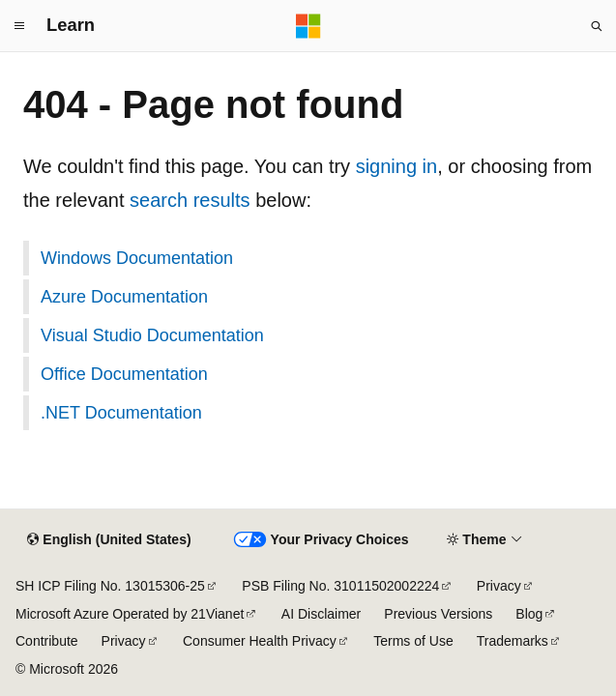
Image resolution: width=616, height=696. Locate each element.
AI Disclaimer (321, 614)
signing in (397, 166)
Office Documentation (124, 374)
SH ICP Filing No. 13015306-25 (110, 586)
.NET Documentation (121, 413)
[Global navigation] (19, 26)
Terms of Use (413, 641)
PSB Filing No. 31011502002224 (340, 586)
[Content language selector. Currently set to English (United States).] (109, 540)
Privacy (499, 586)
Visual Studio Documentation (152, 335)
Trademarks (513, 641)
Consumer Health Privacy (260, 641)
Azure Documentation (124, 297)
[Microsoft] (308, 26)
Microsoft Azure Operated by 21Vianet (130, 614)
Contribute (47, 641)
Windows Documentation (137, 258)
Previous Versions (438, 614)
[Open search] (597, 26)
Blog (529, 614)
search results (190, 200)
